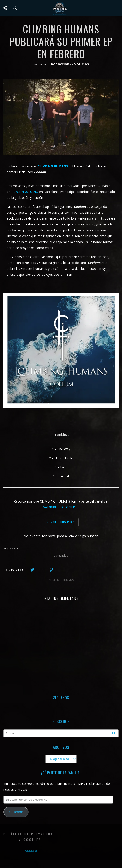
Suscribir (16, 812)
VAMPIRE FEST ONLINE (61, 507)
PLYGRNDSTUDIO (25, 192)
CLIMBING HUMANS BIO (61, 522)
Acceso (31, 851)
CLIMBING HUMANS (61, 580)
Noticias (81, 64)
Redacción (61, 64)
